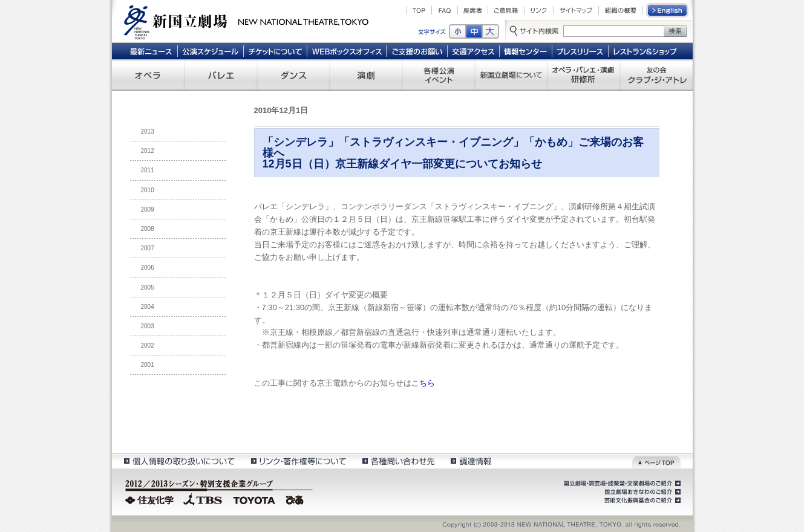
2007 (148, 248)
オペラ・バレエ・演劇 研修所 (584, 75)
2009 (148, 209)
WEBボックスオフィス (347, 51)
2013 (148, 131)
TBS (203, 499)
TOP (419, 10)
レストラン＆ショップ (646, 51)
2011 (148, 170)
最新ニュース (151, 51)
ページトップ (656, 461)
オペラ (148, 75)
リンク (539, 10)
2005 (148, 287)
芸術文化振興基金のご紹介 (641, 501)
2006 (148, 268)
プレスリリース (580, 51)
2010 (148, 190)
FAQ (445, 10)
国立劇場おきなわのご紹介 (641, 492)
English (668, 10)
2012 (148, 151)
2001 (148, 365)
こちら (423, 383)
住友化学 (151, 499)
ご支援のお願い (417, 51)
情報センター (526, 51)
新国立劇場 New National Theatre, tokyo (246, 21)
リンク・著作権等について (298, 461)
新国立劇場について (511, 75)
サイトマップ (576, 10)
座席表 (473, 10)
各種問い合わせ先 (398, 461)
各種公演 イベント (439, 75)
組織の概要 (621, 10)
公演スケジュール (210, 51)
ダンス (293, 75)
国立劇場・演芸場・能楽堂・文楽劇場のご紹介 (621, 484)
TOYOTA (255, 499)
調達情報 (471, 461)
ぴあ (296, 499)
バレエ (221, 75)
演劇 (366, 75)
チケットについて (275, 51)
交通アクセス (474, 51)
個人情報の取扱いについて (179, 461)
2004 (148, 307)
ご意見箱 (506, 10)
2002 (148, 345)
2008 (148, 229)
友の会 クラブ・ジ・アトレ (656, 75)
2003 (148, 326)
